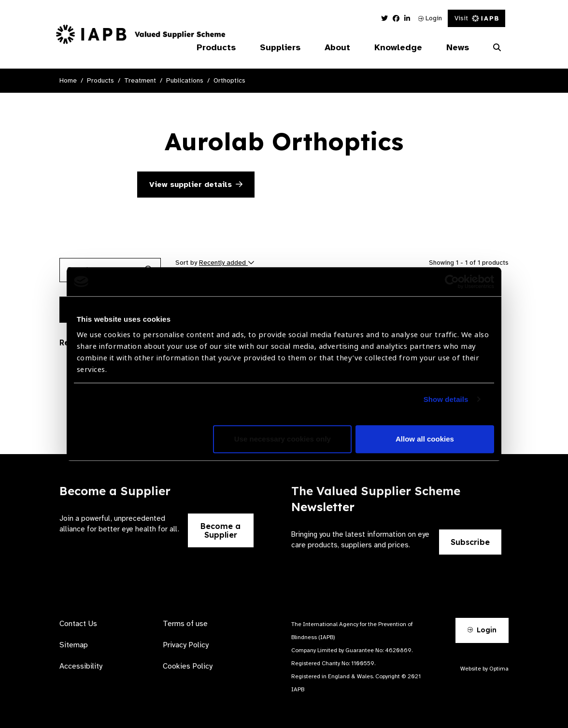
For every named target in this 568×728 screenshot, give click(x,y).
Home (68, 80)
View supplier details (196, 185)
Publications (185, 80)
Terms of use (185, 624)
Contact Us (78, 624)
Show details (446, 399)
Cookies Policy (188, 666)
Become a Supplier (220, 530)
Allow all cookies (425, 439)
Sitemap (74, 645)
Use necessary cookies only (283, 439)
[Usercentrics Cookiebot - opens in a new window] (452, 282)
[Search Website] (497, 48)
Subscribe (470, 542)
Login (430, 18)
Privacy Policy (186, 645)
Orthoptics (229, 80)
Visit (476, 18)
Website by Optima (484, 669)
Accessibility (81, 666)
